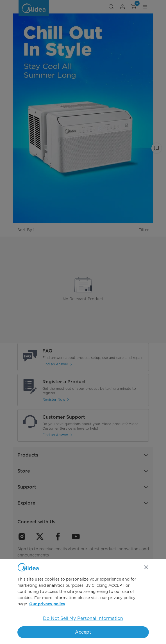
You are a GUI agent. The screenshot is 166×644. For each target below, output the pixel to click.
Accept (83, 632)
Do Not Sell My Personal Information (83, 618)
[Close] (146, 567)
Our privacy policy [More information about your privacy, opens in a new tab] (47, 604)
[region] (83, 601)
